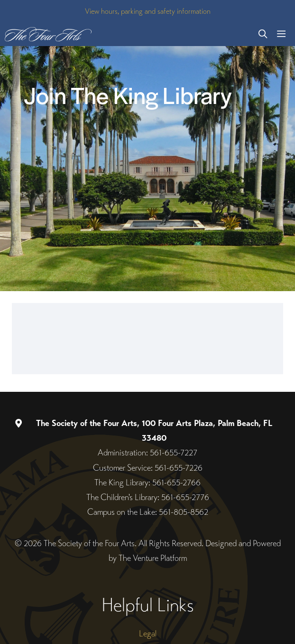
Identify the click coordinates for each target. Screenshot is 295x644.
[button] (263, 34)
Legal (148, 633)
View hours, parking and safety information (148, 11)
